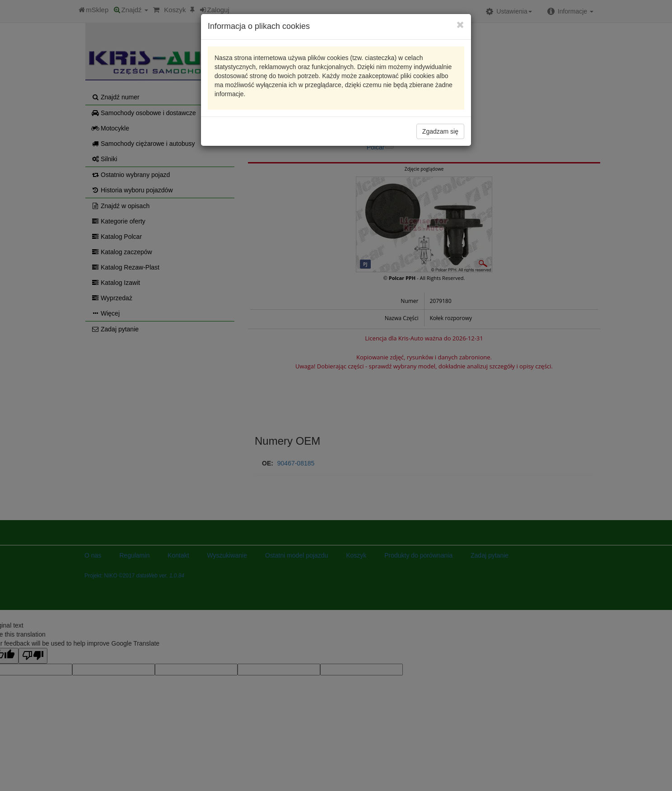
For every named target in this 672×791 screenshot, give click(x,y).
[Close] (460, 25)
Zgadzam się (440, 131)
